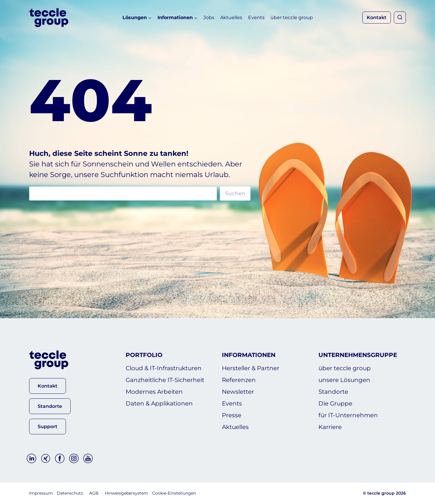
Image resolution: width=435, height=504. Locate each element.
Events (256, 17)
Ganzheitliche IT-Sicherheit (165, 380)
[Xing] (46, 458)
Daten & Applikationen (159, 403)
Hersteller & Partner (251, 368)
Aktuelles (231, 17)
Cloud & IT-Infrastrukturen (164, 368)
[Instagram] (74, 458)
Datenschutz (70, 493)
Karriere (330, 427)
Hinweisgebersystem (126, 493)
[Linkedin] (31, 458)
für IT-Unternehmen (348, 415)
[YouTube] (88, 458)
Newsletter (238, 392)
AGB (94, 493)
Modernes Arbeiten (154, 392)
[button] (48, 386)
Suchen (235, 193)
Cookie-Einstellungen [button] (174, 493)
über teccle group (292, 17)
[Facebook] (60, 458)
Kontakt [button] (377, 17)
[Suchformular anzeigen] (400, 17)
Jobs (209, 17)
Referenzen (239, 380)
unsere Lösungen (344, 380)
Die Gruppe (335, 403)
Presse (232, 415)
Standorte (333, 392)
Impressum (41, 493)
